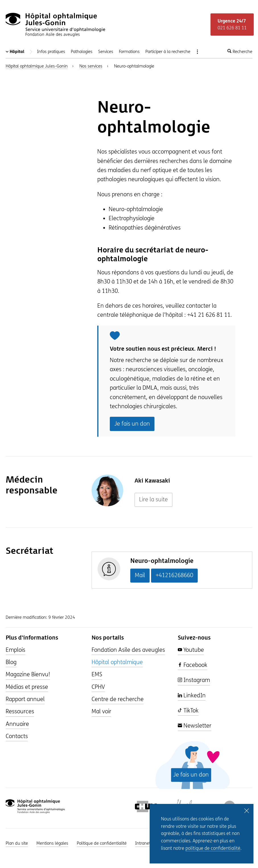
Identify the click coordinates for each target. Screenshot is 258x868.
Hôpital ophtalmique (117, 662)
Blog (11, 662)
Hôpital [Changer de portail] (20, 52)
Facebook (193, 665)
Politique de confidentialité (102, 843)
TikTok (188, 711)
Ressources (20, 711)
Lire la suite (153, 500)
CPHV (98, 687)
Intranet (143, 843)
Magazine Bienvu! (28, 674)
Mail (140, 575)
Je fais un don (132, 424)
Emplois (16, 650)
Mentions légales (52, 843)
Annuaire (17, 724)
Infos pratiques (51, 52)
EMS (97, 674)
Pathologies (82, 52)
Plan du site (17, 843)
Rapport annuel (25, 699)
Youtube (191, 650)
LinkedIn (192, 696)
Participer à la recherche (168, 52)
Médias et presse (27, 687)
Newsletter (195, 726)
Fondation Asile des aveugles (128, 650)
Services (106, 52)
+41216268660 (174, 575)
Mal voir (101, 711)
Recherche (240, 52)
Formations (129, 52)
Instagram (194, 680)
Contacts (17, 736)
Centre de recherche (118, 699)
